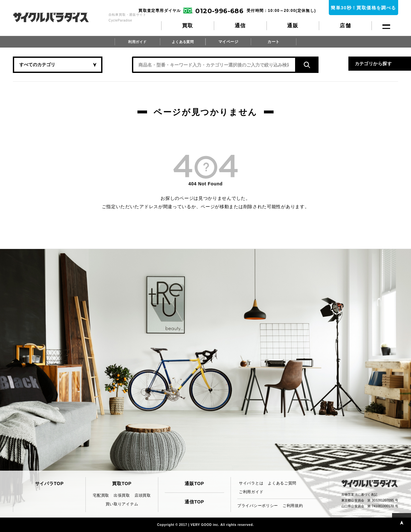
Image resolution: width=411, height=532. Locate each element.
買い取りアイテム (122, 504)
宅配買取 (101, 495)
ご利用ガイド (251, 492)
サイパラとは (251, 483)
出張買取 (122, 495)
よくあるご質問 (282, 483)
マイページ (228, 42)
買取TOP (122, 483)
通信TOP (194, 502)
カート (274, 42)
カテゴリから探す (334, 65)
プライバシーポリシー (258, 506)
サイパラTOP (49, 483)
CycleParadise (58, 17)
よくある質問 (183, 42)
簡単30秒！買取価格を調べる (363, 8)
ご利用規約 (293, 506)
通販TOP (194, 483)
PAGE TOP (400, 521)
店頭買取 (143, 495)
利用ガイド (137, 42)
